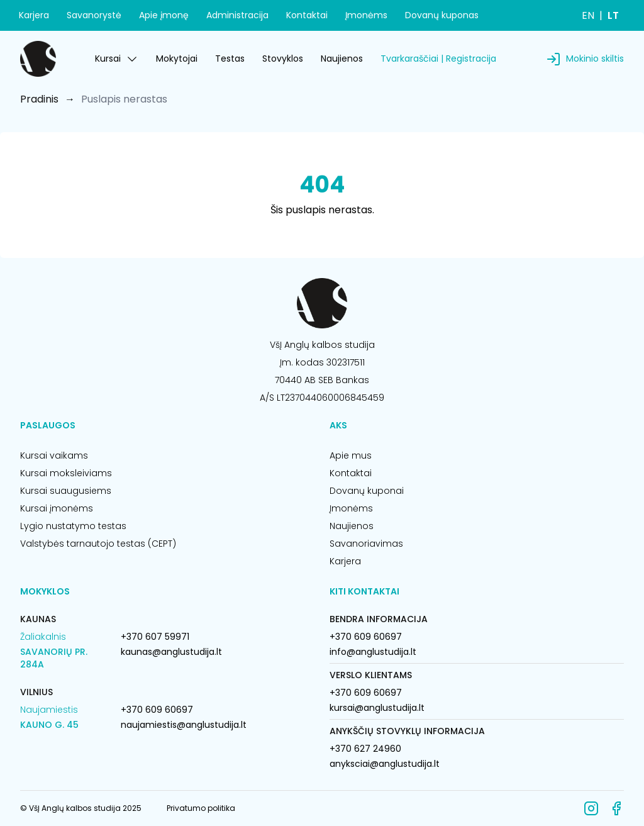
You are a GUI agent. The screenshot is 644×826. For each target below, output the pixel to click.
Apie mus (351, 455)
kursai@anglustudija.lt (377, 708)
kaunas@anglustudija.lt (171, 652)
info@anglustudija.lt (373, 652)
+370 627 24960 (365, 749)
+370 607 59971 (155, 637)
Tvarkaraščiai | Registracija (438, 59)
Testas (230, 59)
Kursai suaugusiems (66, 491)
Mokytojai (177, 59)
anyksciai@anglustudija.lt (385, 764)
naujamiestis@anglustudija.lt (184, 725)
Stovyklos (283, 59)
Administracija (237, 15)
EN (588, 15)
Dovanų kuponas (442, 15)
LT (613, 15)
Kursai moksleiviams (66, 473)
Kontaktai (307, 15)
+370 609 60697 (157, 710)
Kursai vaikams (54, 455)
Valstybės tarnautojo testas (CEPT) (98, 544)
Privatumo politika (201, 808)
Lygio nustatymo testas (73, 526)
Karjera (34, 15)
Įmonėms (366, 15)
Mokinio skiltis (595, 59)
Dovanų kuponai (367, 491)
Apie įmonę (164, 15)
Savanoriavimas (366, 544)
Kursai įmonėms (57, 508)
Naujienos (342, 59)
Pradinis (39, 99)
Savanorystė (94, 15)
